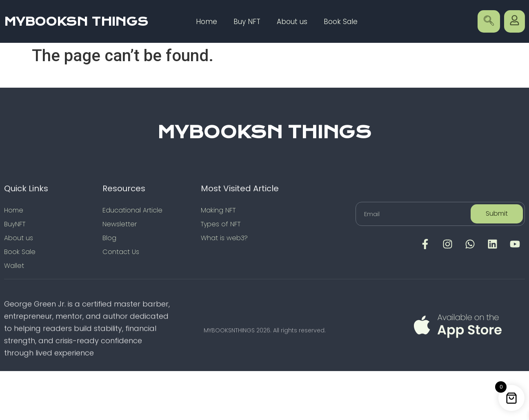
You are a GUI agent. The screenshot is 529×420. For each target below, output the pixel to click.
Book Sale (341, 22)
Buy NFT (247, 22)
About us (292, 22)
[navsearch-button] (489, 21)
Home (207, 22)
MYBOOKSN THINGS (76, 22)
